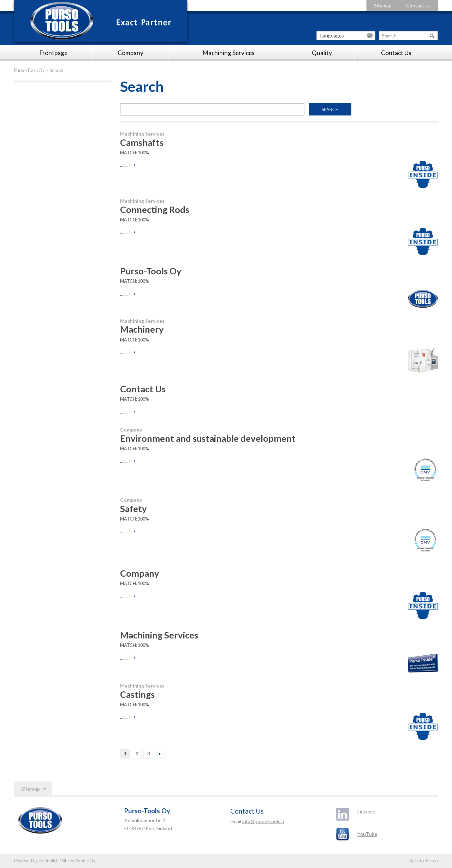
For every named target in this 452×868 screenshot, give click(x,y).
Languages (332, 35)
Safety (133, 509)
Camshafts (142, 142)
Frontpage (53, 53)
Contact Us (396, 53)
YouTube (367, 834)
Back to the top (424, 861)
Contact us (418, 5)
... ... (124, 165)
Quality (322, 53)
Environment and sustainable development (208, 438)
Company (130, 53)
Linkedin (366, 811)
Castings (137, 694)
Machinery (142, 329)
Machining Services (229, 53)
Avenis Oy (85, 861)
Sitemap (383, 5)
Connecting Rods (155, 209)
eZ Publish (49, 861)
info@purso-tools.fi (263, 821)
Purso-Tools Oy (29, 70)
